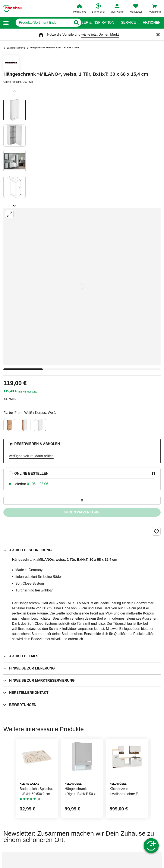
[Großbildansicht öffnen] (82, 287)
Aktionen (152, 23)
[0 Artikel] (82, 500)
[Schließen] (158, 35)
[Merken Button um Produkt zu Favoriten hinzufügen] (156, 531)
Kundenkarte (30, 392)
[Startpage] (13, 8)
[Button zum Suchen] (74, 23)
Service (128, 23)
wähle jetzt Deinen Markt (100, 34)
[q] (40, 23)
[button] (6, 23)
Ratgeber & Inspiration (92, 23)
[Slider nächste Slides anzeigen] (15, 204)
